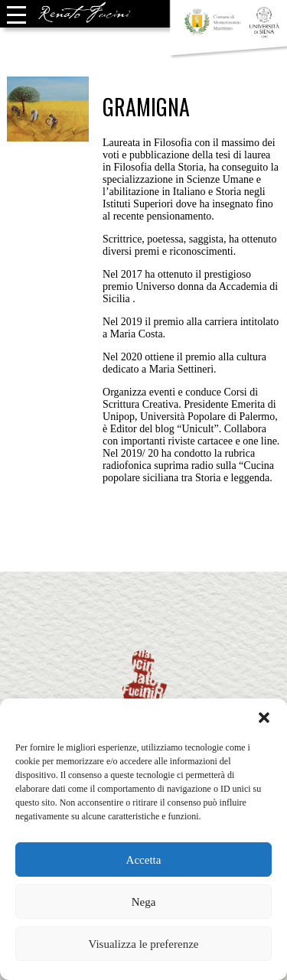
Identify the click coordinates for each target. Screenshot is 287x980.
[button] (264, 718)
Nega (144, 902)
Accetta (144, 860)
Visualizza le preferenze (143, 944)
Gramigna (146, 107)
